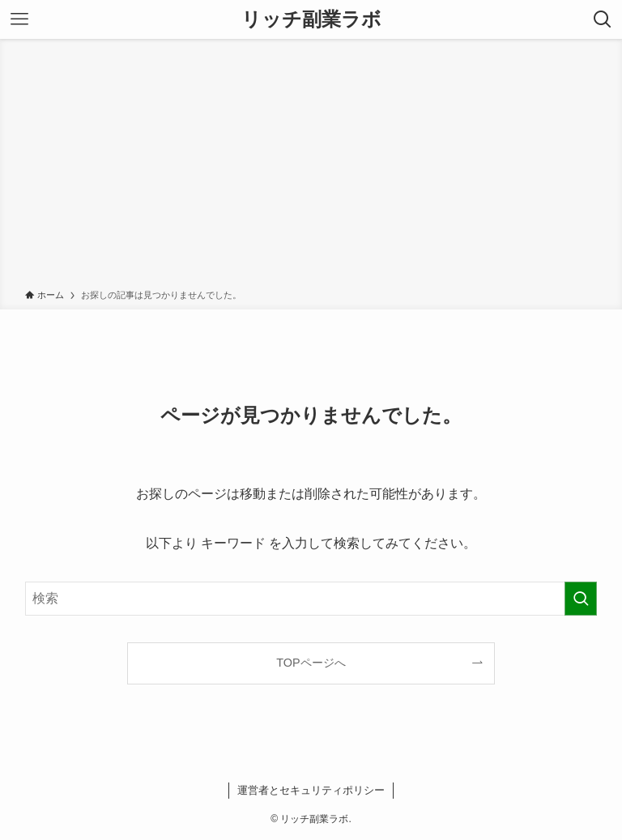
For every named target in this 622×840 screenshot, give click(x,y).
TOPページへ (311, 663)
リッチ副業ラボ (311, 19)
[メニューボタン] (19, 19)
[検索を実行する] (581, 599)
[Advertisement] (311, 167)
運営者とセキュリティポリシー (311, 790)
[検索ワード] (311, 599)
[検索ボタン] (603, 19)
